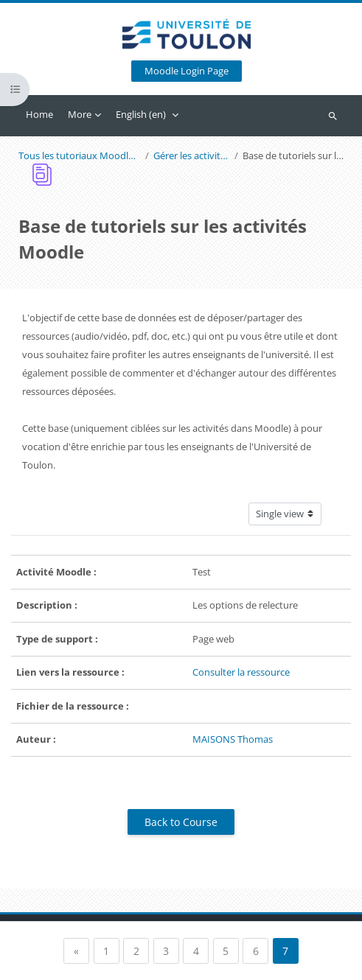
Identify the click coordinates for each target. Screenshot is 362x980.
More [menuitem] (80, 114)
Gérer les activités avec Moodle (191, 156)
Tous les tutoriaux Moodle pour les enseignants (80, 156)
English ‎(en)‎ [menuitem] (141, 114)
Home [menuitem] (39, 114)
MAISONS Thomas (233, 739)
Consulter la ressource (241, 672)
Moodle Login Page (187, 71)
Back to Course (181, 822)
